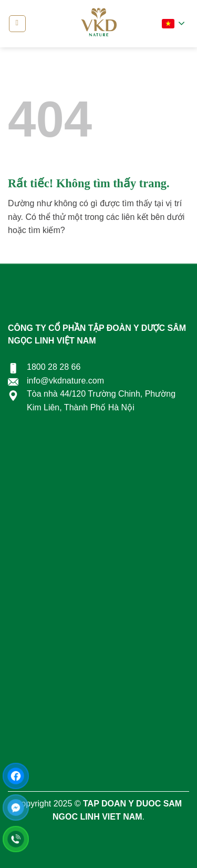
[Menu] (17, 24)
